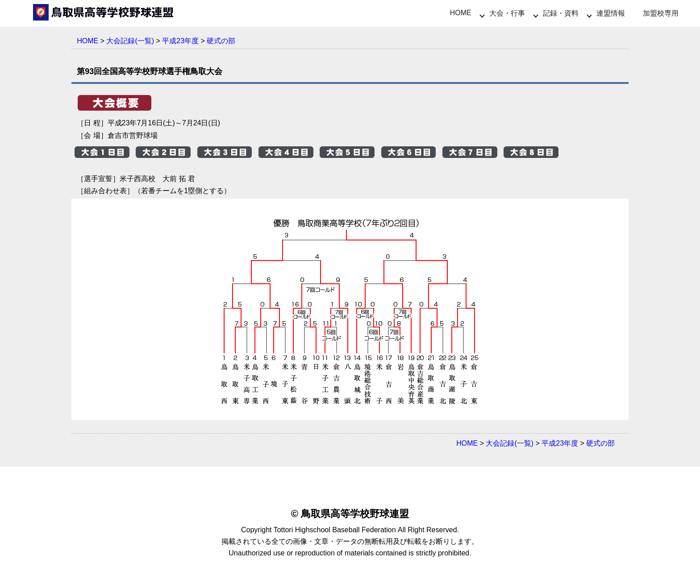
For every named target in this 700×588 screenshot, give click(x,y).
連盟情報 (611, 13)
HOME (461, 13)
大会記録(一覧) (130, 41)
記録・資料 (561, 13)
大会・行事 (507, 13)
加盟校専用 (661, 13)
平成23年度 (180, 41)
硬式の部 (221, 41)
